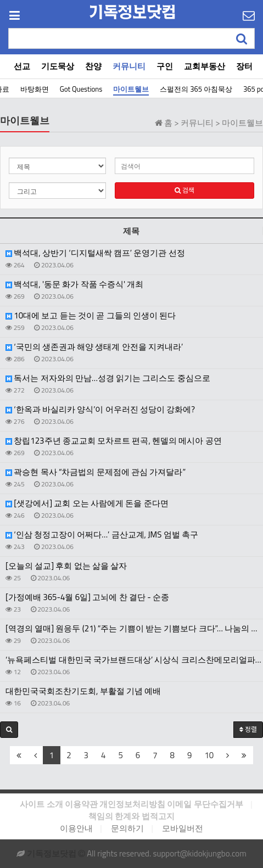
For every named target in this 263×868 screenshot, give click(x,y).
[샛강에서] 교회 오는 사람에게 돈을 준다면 (87, 503)
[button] (9, 730)
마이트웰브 (131, 89)
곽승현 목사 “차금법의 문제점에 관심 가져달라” (96, 472)
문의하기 (127, 828)
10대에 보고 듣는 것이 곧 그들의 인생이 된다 (91, 316)
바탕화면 (35, 89)
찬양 (93, 66)
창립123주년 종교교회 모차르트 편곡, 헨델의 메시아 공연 (114, 441)
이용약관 (81, 804)
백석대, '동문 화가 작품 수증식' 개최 (74, 284)
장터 (244, 66)
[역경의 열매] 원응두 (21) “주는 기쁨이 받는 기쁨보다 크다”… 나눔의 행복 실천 (134, 629)
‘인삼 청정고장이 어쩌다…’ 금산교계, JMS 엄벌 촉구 (102, 535)
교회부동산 (205, 66)
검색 (184, 190)
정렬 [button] (248, 729)
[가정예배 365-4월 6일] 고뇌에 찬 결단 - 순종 (87, 597)
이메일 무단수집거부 (205, 804)
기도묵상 (58, 66)
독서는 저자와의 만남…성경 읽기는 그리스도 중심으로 (108, 378)
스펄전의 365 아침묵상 (196, 89)
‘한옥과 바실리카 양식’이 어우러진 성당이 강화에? (100, 410)
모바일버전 (183, 828)
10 (209, 755)
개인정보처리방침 (132, 804)
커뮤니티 (129, 66)
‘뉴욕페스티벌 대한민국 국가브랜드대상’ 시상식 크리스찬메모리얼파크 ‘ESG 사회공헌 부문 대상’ (134, 660)
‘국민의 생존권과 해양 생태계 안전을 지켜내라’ (94, 347)
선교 (22, 66)
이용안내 (76, 828)
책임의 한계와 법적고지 (131, 816)
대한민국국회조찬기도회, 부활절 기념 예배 (83, 691)
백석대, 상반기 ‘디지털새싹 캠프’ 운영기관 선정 (95, 253)
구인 (165, 66)
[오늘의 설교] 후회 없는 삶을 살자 (66, 566)
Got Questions (81, 89)
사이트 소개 (41, 804)
